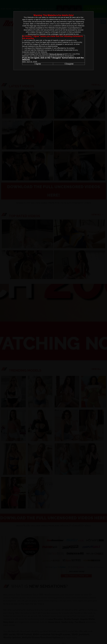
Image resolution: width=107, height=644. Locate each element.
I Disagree (69, 64)
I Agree (38, 64)
